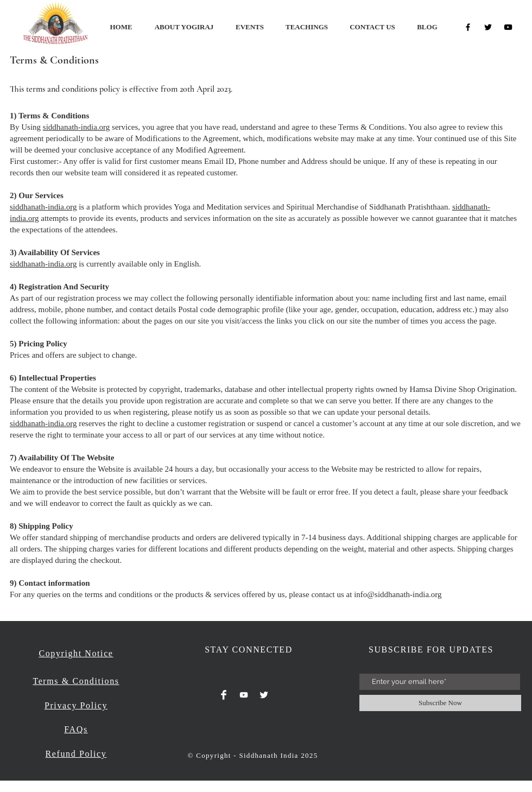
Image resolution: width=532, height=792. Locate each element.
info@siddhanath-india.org (398, 594)
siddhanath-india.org (76, 127)
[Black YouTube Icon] (508, 27)
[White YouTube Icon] (244, 695)
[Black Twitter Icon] (488, 27)
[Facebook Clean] (224, 695)
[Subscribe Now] (440, 703)
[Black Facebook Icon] (468, 27)
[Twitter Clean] (264, 695)
